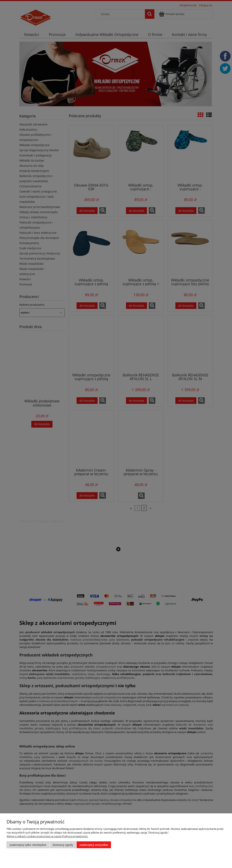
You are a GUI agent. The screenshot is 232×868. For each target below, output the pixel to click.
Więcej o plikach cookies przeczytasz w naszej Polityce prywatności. (47, 836)
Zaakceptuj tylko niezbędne (28, 845)
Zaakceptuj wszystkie (94, 845)
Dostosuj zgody (63, 845)
